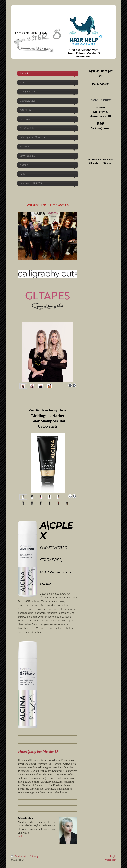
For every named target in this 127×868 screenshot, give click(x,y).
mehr (21, 836)
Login (113, 856)
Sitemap (34, 856)
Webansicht (110, 860)
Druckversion (20, 856)
